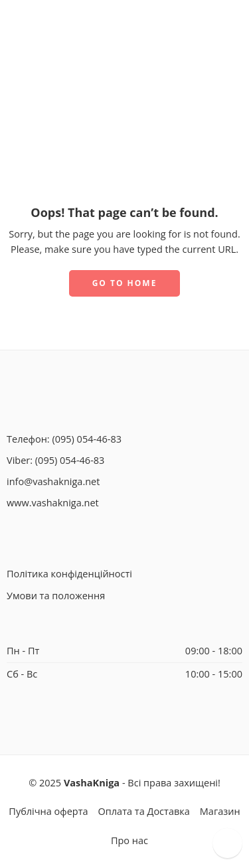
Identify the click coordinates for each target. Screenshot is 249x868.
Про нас (129, 840)
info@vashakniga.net (53, 481)
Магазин (220, 811)
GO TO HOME (125, 283)
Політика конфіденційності (69, 574)
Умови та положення (56, 596)
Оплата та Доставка (144, 811)
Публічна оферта (48, 811)
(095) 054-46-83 (87, 439)
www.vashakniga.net (53, 503)
